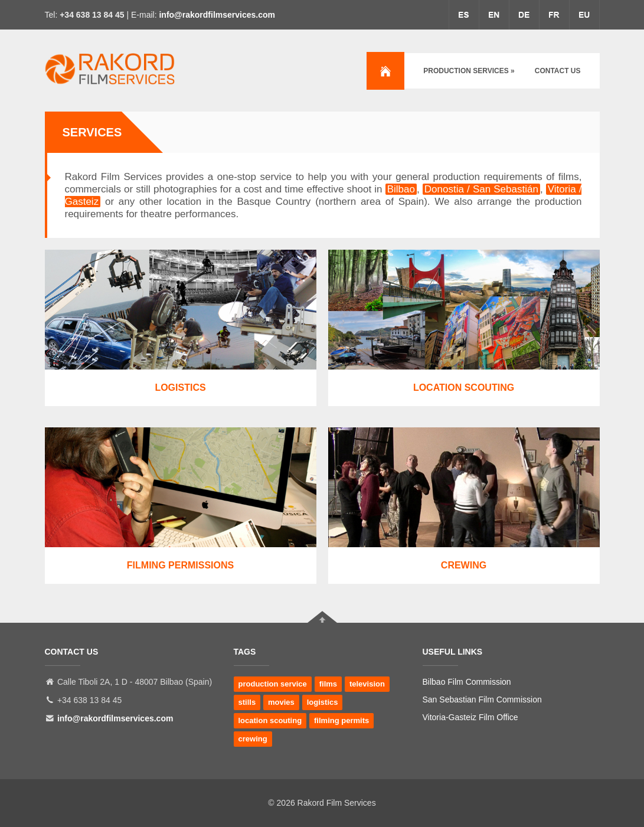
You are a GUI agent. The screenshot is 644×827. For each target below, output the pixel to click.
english (494, 15)
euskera (584, 15)
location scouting (270, 720)
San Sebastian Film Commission (482, 699)
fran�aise (554, 15)
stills (247, 702)
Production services (469, 71)
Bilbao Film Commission (467, 682)
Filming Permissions (180, 565)
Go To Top (322, 617)
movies (281, 702)
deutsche (524, 15)
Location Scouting (464, 388)
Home (385, 71)
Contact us (558, 71)
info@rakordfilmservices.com (217, 15)
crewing (253, 739)
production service (273, 684)
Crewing (464, 565)
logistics (323, 702)
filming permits (341, 720)
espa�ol (464, 15)
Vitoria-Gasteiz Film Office (470, 717)
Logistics (180, 388)
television (367, 684)
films (328, 684)
